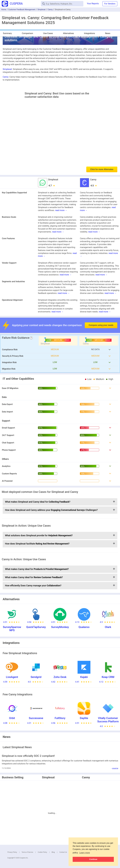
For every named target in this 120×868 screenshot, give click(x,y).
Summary (7, 33)
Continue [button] (93, 859)
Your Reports (93, 4)
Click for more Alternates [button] (102, 169)
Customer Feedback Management (22, 10)
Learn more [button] (85, 853)
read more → (61, 210)
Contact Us (63, 852)
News (108, 33)
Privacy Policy (12, 852)
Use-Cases (48, 33)
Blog (53, 852)
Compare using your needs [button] (101, 325)
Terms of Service (27, 852)
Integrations (89, 33)
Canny (50, 10)
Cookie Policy (42, 852)
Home (4, 10)
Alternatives (68, 33)
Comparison (27, 33)
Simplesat (42, 10)
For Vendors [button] (110, 4)
